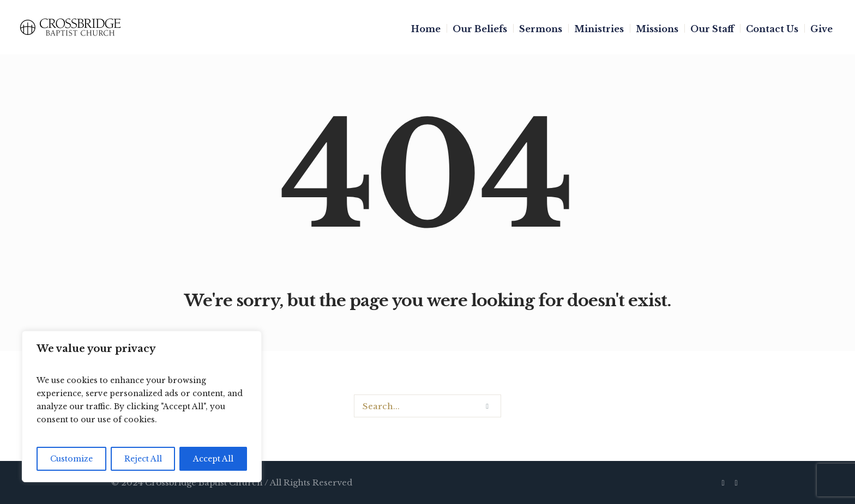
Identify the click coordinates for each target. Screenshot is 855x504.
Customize (71, 459)
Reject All (143, 459)
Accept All (213, 459)
